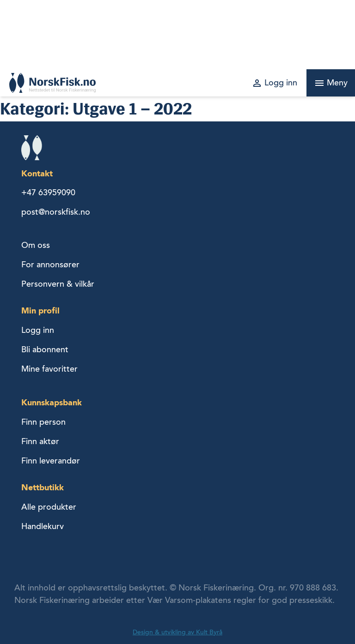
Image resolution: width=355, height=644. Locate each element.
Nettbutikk (43, 487)
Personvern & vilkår (58, 284)
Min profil (40, 310)
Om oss (36, 245)
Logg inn (38, 330)
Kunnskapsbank (52, 402)
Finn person (43, 422)
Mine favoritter (49, 369)
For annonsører (50, 265)
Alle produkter (49, 507)
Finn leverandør (51, 461)
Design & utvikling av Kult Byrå (177, 632)
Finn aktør (40, 441)
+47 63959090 (48, 193)
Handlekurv (43, 526)
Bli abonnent (45, 349)
